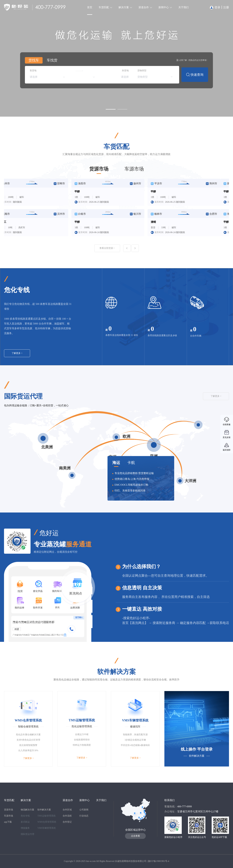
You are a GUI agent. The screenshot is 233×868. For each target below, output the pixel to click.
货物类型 (142, 71)
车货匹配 (104, 7)
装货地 (33, 71)
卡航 (131, 463)
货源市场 (99, 169)
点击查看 (135, 836)
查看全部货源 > (107, 248)
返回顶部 (227, 450)
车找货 (52, 60)
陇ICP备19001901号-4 (159, 861)
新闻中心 (164, 7)
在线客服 (227, 425)
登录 (215, 7)
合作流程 (67, 816)
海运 (116, 463)
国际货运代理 (27, 834)
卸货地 (125, 71)
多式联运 (25, 822)
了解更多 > (17, 353)
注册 (226, 7)
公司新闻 (84, 810)
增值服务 (25, 828)
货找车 (34, 60)
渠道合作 (144, 7)
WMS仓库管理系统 (47, 822)
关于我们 (184, 7)
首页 (90, 7)
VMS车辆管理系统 (47, 828)
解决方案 (124, 7)
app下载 (8, 822)
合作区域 (67, 810)
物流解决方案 (27, 810)
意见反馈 (227, 437)
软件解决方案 (44, 810)
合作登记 (67, 822)
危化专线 (25, 816)
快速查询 (195, 75)
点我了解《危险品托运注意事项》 (192, 60)
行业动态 (84, 816)
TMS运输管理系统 (47, 816)
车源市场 (134, 169)
